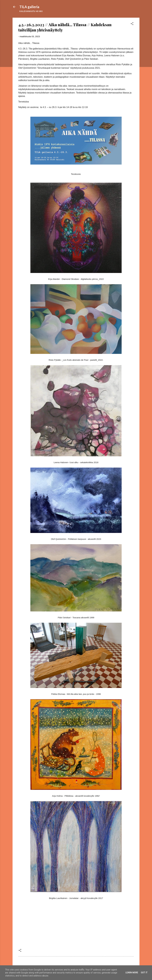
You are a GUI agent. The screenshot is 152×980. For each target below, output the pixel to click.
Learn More (132, 973)
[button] (132, 24)
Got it (144, 973)
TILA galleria (29, 7)
